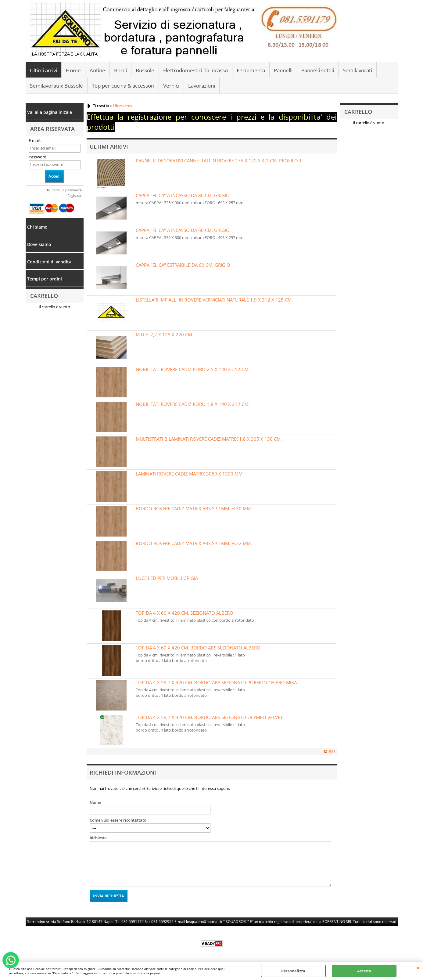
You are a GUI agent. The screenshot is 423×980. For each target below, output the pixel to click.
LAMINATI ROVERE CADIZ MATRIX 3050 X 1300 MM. (190, 474)
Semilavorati (357, 70)
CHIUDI (418, 968)
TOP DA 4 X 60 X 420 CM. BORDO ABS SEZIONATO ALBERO (198, 648)
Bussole (145, 70)
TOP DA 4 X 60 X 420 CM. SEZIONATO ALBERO (185, 613)
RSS (332, 751)
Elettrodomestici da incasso (195, 70)
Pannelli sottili (318, 70)
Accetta (364, 971)
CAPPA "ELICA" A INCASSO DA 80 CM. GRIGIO (183, 195)
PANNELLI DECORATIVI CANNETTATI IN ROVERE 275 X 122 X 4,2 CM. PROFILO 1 (219, 161)
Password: (38, 157)
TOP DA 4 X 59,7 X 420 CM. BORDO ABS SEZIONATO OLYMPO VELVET (209, 717)
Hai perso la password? (64, 190)
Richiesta (98, 838)
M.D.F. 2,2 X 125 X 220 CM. (164, 335)
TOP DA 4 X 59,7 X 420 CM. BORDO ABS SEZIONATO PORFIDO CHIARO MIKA (216, 682)
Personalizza (293, 971)
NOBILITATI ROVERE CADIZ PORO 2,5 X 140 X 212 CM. (193, 369)
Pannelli (283, 70)
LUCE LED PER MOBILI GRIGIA (167, 578)
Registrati (75, 195)
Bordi (120, 70)
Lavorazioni (202, 86)
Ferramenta (251, 70)
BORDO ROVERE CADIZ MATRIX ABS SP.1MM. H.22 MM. (194, 543)
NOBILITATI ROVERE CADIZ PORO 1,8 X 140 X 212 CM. (193, 404)
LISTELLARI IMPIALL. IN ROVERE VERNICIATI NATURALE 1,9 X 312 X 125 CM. (214, 300)
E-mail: (35, 140)
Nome (95, 802)
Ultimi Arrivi (109, 146)
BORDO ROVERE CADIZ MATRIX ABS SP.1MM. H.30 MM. (194, 508)
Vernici (171, 86)
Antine (97, 70)
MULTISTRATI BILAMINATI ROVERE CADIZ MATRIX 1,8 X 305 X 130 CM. (209, 439)
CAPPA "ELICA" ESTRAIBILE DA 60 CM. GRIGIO (183, 265)
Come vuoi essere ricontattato (118, 820)
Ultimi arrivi (43, 70)
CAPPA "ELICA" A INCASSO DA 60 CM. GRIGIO (183, 230)
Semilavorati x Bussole (56, 86)
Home (73, 70)
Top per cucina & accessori (123, 86)
